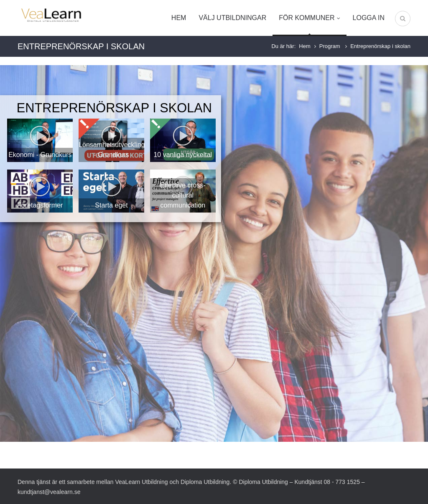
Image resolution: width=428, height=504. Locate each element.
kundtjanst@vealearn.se (49, 492)
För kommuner (309, 18)
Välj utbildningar (232, 18)
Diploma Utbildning (205, 482)
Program (330, 46)
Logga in (369, 18)
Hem (179, 18)
